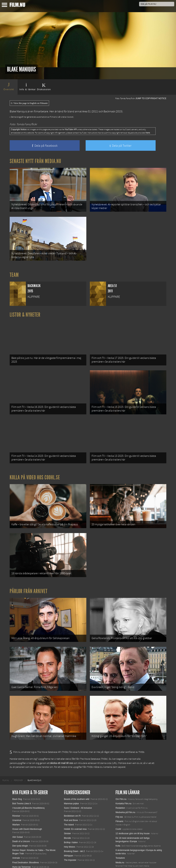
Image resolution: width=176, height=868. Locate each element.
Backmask (109, 111)
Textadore (120, 836)
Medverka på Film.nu (125, 791)
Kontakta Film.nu (123, 782)
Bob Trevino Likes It (22, 782)
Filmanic (119, 799)
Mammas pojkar (71, 782)
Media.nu (120, 841)
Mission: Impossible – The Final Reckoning (32, 849)
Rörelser (16, 794)
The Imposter (70, 838)
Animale (16, 836)
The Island (69, 803)
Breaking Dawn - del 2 (74, 829)
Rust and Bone (71, 798)
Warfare (16, 803)
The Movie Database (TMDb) (94, 737)
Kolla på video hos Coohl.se (35, 466)
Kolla (118, 824)
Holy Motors (70, 825)
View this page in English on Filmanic (29, 103)
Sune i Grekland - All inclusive (78, 786)
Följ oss (119, 795)
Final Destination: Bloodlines (26, 841)
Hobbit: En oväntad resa (75, 807)
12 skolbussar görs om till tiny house (132, 812)
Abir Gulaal (17, 815)
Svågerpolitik (122, 848)
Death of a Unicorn (21, 819)
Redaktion (120, 786)
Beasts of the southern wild (77, 777)
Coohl (118, 807)
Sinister (68, 812)
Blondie (68, 816)
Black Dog (17, 777)
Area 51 (87, 111)
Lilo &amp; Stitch (20, 857)
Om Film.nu (121, 777)
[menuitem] (6, 758)
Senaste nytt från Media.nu (35, 161)
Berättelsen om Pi (72, 794)
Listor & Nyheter (25, 310)
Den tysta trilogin (20, 824)
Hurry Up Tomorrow (21, 845)
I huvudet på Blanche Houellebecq (28, 786)
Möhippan (69, 834)
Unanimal (17, 798)
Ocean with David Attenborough (27, 807)
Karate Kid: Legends (22, 862)
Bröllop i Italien (71, 820)
